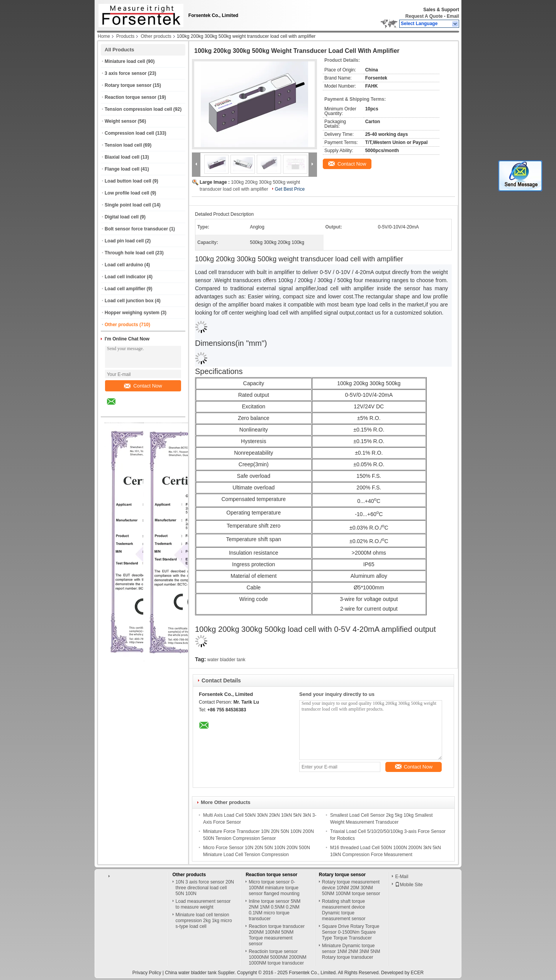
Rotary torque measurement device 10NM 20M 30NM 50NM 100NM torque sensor (351, 888)
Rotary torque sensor (128, 85)
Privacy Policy (147, 973)
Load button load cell (128, 181)
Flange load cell (122, 169)
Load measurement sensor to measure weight (203, 904)
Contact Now (143, 386)
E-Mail (402, 877)
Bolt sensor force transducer (136, 229)
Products (125, 36)
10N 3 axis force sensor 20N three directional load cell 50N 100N (205, 888)
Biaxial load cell (122, 157)
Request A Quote (424, 16)
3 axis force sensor (126, 73)
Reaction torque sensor (131, 97)
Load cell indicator (125, 277)
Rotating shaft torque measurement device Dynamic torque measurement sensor (344, 910)
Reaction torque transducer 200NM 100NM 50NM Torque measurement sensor (277, 935)
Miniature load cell (125, 61)
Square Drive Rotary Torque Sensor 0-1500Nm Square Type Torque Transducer (351, 932)
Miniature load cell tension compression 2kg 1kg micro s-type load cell (204, 921)
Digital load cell (122, 217)
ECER (417, 973)
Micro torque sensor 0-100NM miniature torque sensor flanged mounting (274, 888)
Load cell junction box (129, 301)
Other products (156, 36)
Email (453, 16)
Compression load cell (129, 133)
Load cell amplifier (125, 289)
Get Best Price (290, 189)
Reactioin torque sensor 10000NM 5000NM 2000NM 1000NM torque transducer (277, 957)
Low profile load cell (127, 193)
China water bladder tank (191, 973)
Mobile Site (409, 885)
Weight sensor (120, 121)
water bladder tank (226, 660)
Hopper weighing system (132, 313)
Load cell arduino (124, 265)
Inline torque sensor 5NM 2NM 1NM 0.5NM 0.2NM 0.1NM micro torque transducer (275, 910)
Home (104, 36)
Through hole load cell (129, 253)
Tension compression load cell (138, 109)
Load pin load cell (124, 241)
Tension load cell (123, 145)
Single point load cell (128, 205)
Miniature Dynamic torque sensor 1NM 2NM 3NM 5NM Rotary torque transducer (351, 951)
